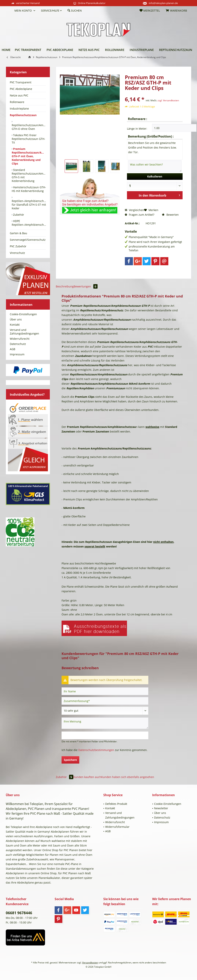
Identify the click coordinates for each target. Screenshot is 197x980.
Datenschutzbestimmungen (96, 750)
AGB (13, 349)
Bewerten (170, 215)
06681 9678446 (19, 913)
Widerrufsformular (117, 827)
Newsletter (161, 808)
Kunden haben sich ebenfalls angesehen (128, 777)
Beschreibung (65, 286)
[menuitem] (9, 11)
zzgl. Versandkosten (168, 100)
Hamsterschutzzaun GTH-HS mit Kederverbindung (29, 189)
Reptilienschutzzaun (23, 115)
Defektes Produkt (116, 804)
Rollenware (17, 102)
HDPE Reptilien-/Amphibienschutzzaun (29, 223)
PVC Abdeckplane (21, 89)
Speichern (70, 760)
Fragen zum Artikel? (140, 215)
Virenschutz (17, 253)
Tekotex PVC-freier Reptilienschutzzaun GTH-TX (28, 139)
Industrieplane (19, 109)
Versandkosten (90, 963)
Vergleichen (134, 210)
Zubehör (18, 215)
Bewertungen (86, 286)
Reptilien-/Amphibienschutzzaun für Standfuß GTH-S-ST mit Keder (29, 205)
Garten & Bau (18, 233)
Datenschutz (18, 344)
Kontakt (15, 325)
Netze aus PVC (19, 95)
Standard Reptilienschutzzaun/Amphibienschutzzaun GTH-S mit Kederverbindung (29, 175)
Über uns (16, 319)
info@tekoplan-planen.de (163, 3)
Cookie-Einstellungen (23, 314)
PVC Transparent (21, 82)
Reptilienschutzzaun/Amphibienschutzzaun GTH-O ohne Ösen (29, 127)
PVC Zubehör (18, 246)
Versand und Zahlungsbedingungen (24, 332)
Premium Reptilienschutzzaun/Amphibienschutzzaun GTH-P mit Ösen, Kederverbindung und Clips (29, 156)
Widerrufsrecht (20, 339)
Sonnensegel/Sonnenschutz (28, 240)
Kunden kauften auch (87, 777)
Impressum (17, 354)
